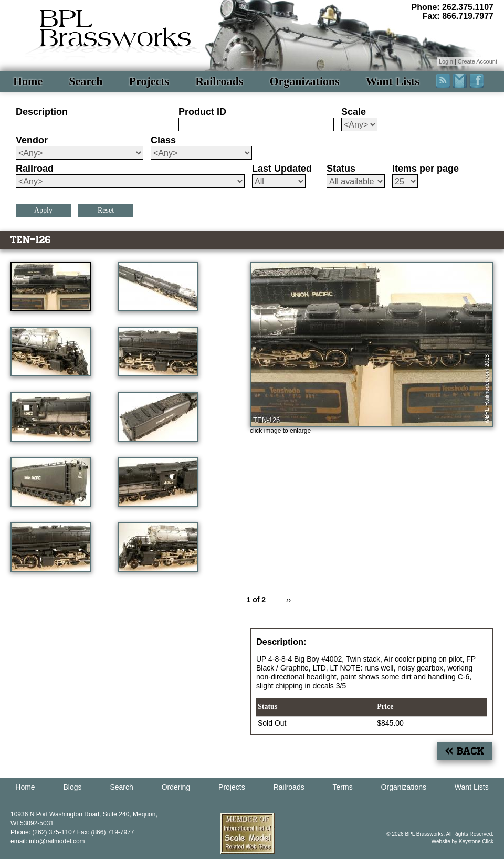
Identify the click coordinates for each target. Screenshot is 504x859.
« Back (465, 751)
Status (341, 169)
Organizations (304, 81)
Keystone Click (476, 841)
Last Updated (282, 169)
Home (28, 81)
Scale (354, 112)
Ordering (176, 787)
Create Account (477, 61)
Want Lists (393, 81)
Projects (149, 81)
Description (42, 112)
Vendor (32, 140)
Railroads (219, 81)
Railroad (35, 169)
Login (446, 61)
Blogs (73, 787)
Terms (343, 787)
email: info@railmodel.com (48, 841)
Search (86, 81)
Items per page (426, 169)
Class (163, 140)
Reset (106, 210)
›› (288, 600)
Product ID (202, 112)
